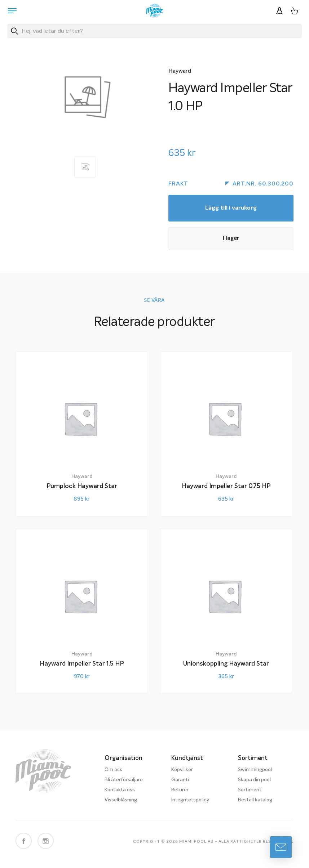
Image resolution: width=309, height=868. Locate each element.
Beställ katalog (255, 800)
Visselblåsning (121, 800)
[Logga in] (279, 11)
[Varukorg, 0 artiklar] (295, 11)
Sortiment (250, 790)
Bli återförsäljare (124, 780)
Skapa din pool (254, 780)
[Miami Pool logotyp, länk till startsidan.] (155, 11)
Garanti (180, 780)
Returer (180, 790)
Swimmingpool (255, 770)
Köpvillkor (182, 770)
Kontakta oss (120, 790)
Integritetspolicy (190, 800)
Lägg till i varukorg (231, 208)
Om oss (113, 770)
